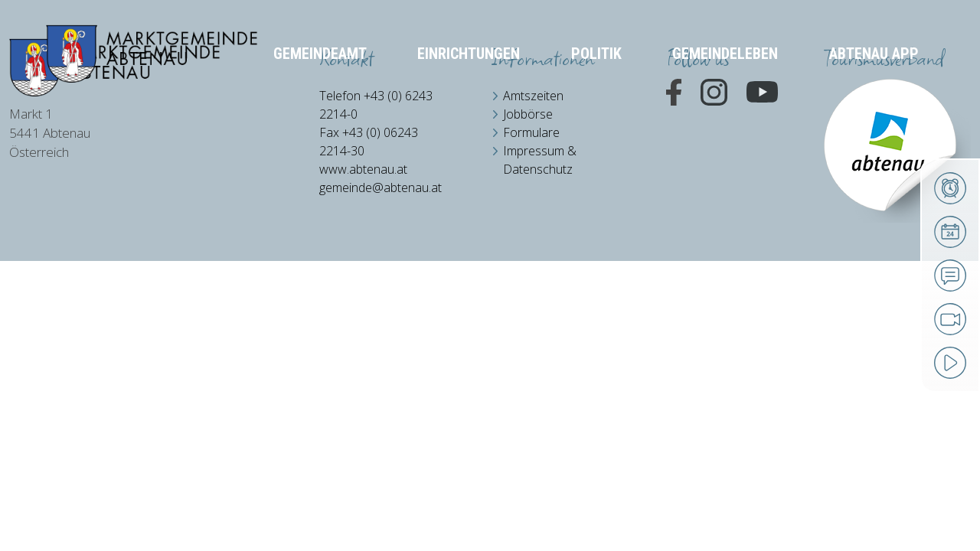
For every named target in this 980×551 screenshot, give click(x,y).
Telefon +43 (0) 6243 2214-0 (376, 105)
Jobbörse (528, 114)
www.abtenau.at (363, 169)
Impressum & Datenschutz (540, 160)
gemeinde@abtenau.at (381, 187)
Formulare (531, 132)
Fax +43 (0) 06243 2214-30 (369, 142)
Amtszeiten (533, 96)
